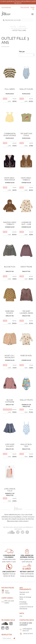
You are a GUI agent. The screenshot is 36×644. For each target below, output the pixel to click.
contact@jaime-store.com (28, 630)
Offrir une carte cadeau (9, 602)
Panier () (32, 8)
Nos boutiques (8, 588)
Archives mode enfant (19, 28)
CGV (21, 616)
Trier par (22, 52)
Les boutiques (6, 7)
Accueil (13, 27)
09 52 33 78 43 (28, 634)
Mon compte (25, 7)
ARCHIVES (22, 27)
